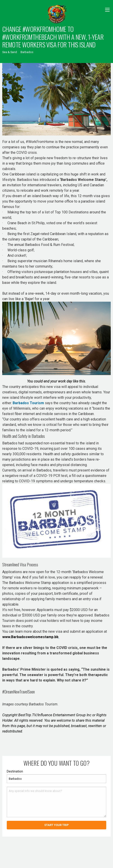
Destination (15, 771)
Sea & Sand (10, 52)
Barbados (27, 52)
